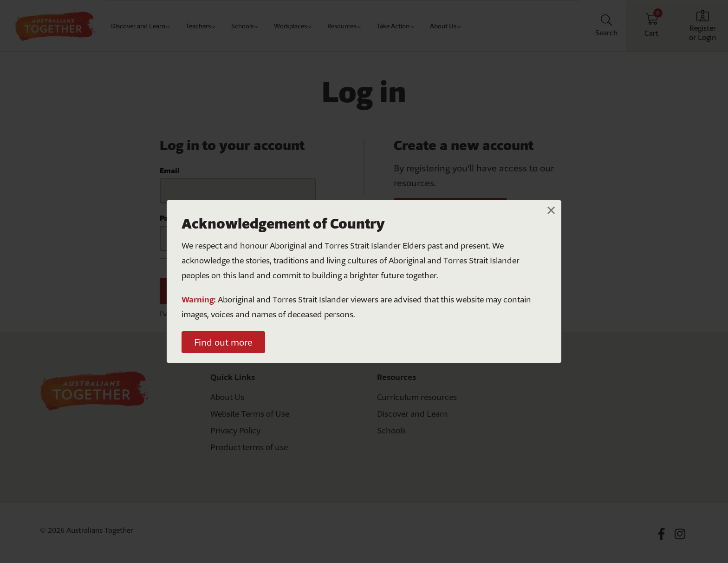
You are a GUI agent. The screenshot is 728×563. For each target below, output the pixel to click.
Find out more (223, 342)
